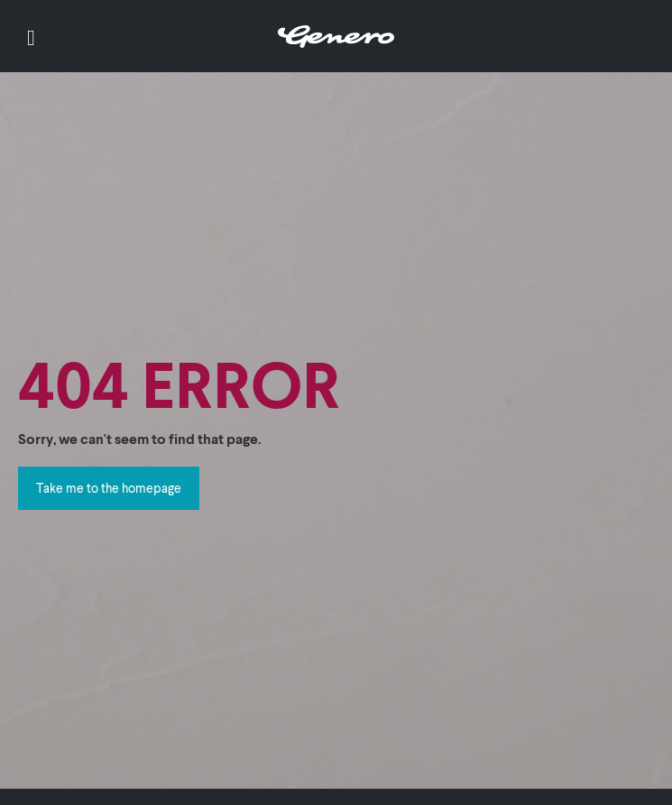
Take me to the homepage (109, 488)
